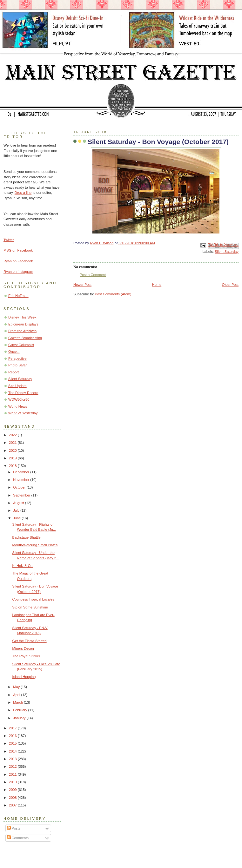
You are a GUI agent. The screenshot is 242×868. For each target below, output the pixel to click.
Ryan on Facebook (18, 261)
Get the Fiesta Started (30, 641)
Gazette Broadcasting (25, 338)
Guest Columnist (21, 345)
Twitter (9, 240)
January (20, 718)
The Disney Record (23, 393)
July (17, 510)
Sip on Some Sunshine (30, 607)
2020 (13, 450)
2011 (13, 774)
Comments (18, 838)
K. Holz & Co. (23, 566)
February (20, 710)
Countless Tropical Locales (33, 599)
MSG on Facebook (18, 250)
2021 (13, 443)
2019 (13, 458)
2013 (13, 759)
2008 (13, 798)
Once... (14, 352)
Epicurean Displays (23, 324)
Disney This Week (22, 317)
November (22, 480)
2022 (13, 435)
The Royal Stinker (26, 656)
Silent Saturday (227, 252)
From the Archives (22, 331)
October (20, 487)
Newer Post (82, 285)
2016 (13, 736)
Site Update (17, 386)
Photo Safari (18, 365)
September (22, 495)
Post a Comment (93, 275)
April (17, 695)
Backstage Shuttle (27, 537)
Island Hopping (24, 677)
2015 (13, 743)
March (18, 702)
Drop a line (23, 193)
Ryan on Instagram (18, 272)
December (22, 472)
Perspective (17, 358)
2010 (13, 782)
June (17, 518)
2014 (13, 751)
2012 (13, 766)
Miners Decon (23, 648)
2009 (13, 790)
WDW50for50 (19, 399)
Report (13, 372)
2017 (13, 728)
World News (18, 406)
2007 (13, 805)
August (19, 503)
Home (157, 285)
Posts (14, 828)
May (17, 687)
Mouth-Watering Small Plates (35, 545)
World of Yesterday (23, 413)
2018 (13, 466)
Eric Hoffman (18, 296)
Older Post (230, 285)
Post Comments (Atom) (113, 294)
